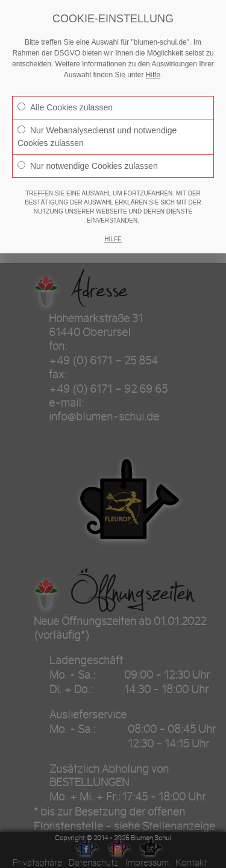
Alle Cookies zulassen (65, 107)
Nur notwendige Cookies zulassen (88, 166)
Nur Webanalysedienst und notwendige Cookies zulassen (97, 137)
